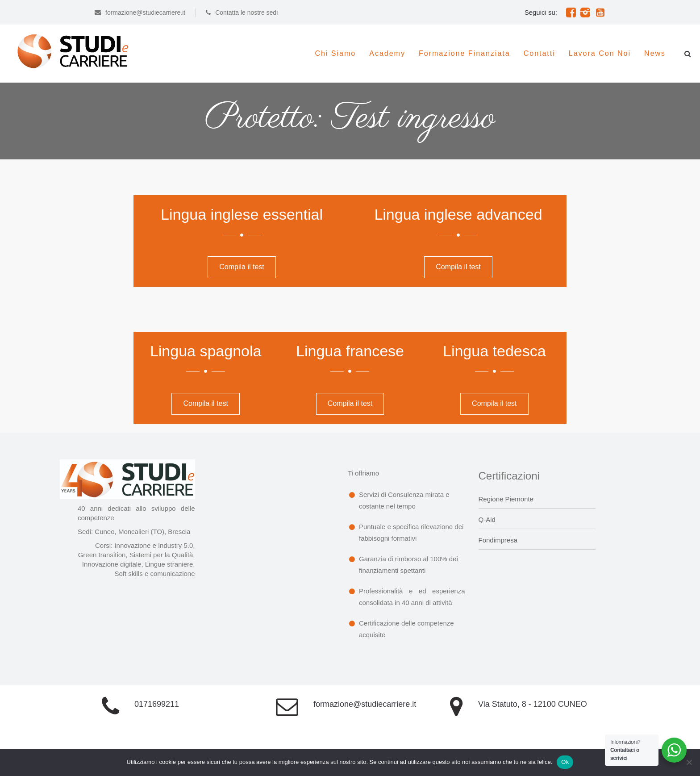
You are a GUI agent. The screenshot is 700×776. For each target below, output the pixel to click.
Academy (387, 53)
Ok (565, 762)
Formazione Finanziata (465, 53)
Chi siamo (335, 53)
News (655, 53)
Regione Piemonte (506, 499)
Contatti (540, 53)
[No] (689, 762)
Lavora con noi (600, 53)
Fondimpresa (498, 540)
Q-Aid (487, 519)
